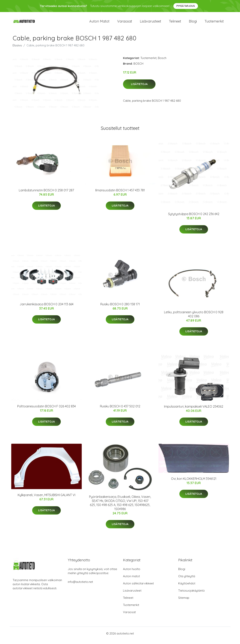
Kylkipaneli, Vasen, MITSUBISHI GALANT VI (46, 499)
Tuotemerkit (214, 23)
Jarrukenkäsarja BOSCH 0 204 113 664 (46, 308)
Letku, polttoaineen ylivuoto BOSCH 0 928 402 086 (194, 318)
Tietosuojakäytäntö (191, 594)
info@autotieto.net (80, 586)
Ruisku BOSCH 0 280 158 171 (120, 308)
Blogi (193, 23)
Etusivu (17, 49)
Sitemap (184, 602)
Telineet (175, 23)
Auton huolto (132, 573)
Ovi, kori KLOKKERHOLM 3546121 (194, 483)
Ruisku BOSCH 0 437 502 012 (120, 410)
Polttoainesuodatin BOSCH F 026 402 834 (46, 410)
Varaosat (125, 23)
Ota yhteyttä (187, 580)
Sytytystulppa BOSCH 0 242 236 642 (194, 218)
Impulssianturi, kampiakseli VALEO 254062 (194, 410)
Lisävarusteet (151, 23)
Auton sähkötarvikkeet (138, 587)
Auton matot (99, 23)
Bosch (162, 62)
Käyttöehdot (187, 587)
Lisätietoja (139, 88)
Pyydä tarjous (186, 6)
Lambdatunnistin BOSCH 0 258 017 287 (46, 194)
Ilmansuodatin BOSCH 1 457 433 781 (120, 194)
